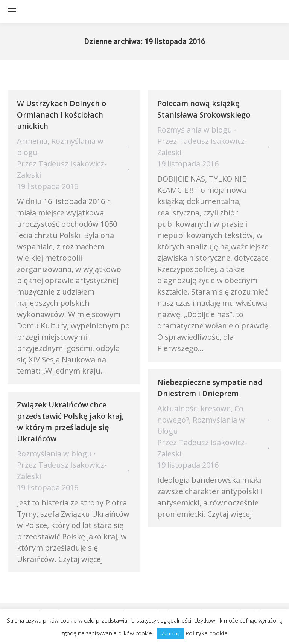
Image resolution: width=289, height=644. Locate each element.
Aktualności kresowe (194, 408)
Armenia (32, 141)
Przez (62, 169)
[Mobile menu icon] (12, 11)
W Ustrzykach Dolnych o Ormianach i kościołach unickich (62, 115)
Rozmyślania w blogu (195, 130)
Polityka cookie (207, 633)
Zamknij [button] (170, 633)
